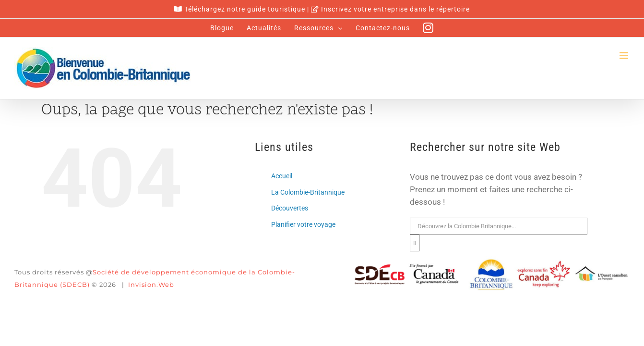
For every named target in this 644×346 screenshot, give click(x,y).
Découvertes (290, 208)
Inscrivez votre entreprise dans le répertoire (395, 9)
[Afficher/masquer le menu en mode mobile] (625, 56)
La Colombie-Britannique (308, 192)
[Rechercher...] (499, 226)
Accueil (282, 176)
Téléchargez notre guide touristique (245, 9)
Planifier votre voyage (303, 224)
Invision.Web (151, 284)
